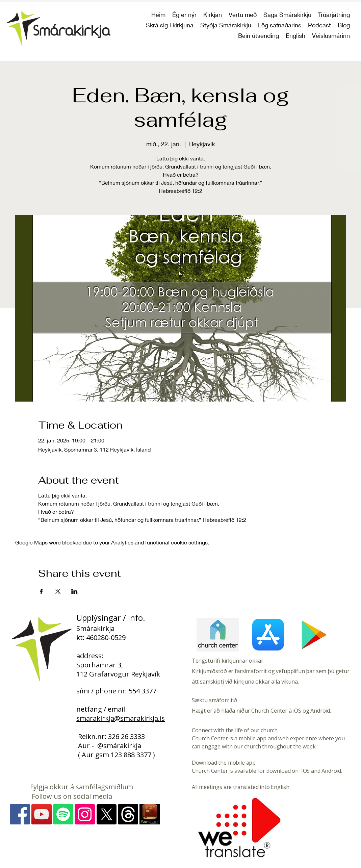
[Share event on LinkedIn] (74, 591)
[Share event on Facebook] (41, 591)
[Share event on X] (58, 591)
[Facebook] (20, 814)
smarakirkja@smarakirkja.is (121, 718)
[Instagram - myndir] (85, 814)
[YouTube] (42, 814)
